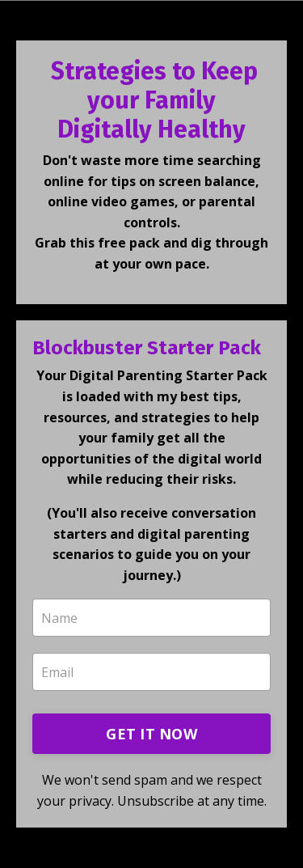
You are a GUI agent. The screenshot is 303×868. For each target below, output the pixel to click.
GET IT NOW (151, 734)
